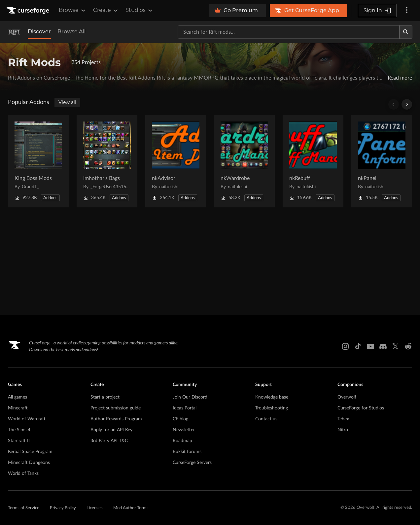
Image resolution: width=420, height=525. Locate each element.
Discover (39, 32)
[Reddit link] (408, 346)
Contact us (266, 419)
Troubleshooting (272, 408)
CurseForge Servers (192, 463)
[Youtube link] (370, 346)
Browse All (71, 32)
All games (17, 397)
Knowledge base (272, 397)
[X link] (396, 346)
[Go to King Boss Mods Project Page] (38, 161)
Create (106, 10)
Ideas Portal (185, 408)
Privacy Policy (63, 508)
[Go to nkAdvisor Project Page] (176, 161)
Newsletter (184, 430)
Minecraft (18, 408)
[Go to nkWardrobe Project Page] (244, 161)
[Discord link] (383, 346)
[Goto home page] (29, 11)
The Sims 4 (19, 430)
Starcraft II (19, 441)
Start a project (105, 397)
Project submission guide (116, 408)
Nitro (343, 430)
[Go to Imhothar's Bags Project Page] (107, 161)
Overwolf (347, 397)
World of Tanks (23, 473)
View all (67, 102)
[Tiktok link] (358, 346)
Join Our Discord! (191, 397)
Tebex (343, 419)
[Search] (406, 32)
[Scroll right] (407, 104)
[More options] (407, 11)
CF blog (180, 419)
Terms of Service (24, 508)
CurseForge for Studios (361, 408)
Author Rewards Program (116, 419)
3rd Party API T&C (109, 441)
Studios (140, 10)
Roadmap (182, 441)
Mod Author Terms (131, 508)
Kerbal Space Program (30, 452)
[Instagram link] (345, 346)
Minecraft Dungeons (29, 463)
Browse (73, 10)
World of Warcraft (27, 419)
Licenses (95, 508)
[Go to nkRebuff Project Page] (313, 161)
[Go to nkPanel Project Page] (382, 161)
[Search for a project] (289, 32)
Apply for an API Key (111, 430)
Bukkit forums (187, 452)
